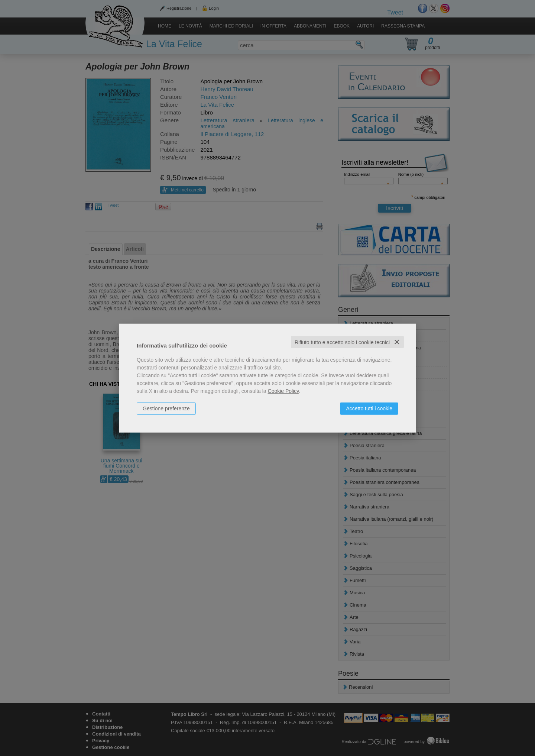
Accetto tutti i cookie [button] (369, 408)
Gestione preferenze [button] (166, 408)
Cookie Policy (283, 391)
